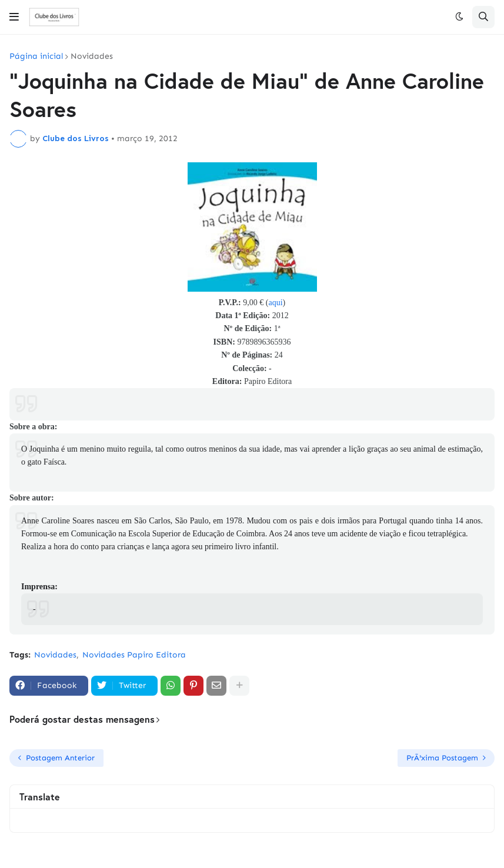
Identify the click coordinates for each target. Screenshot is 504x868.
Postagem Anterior (60, 758)
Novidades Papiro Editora (134, 655)
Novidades (92, 56)
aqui (275, 303)
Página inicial (36, 56)
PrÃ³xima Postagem (442, 758)
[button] (14, 17)
